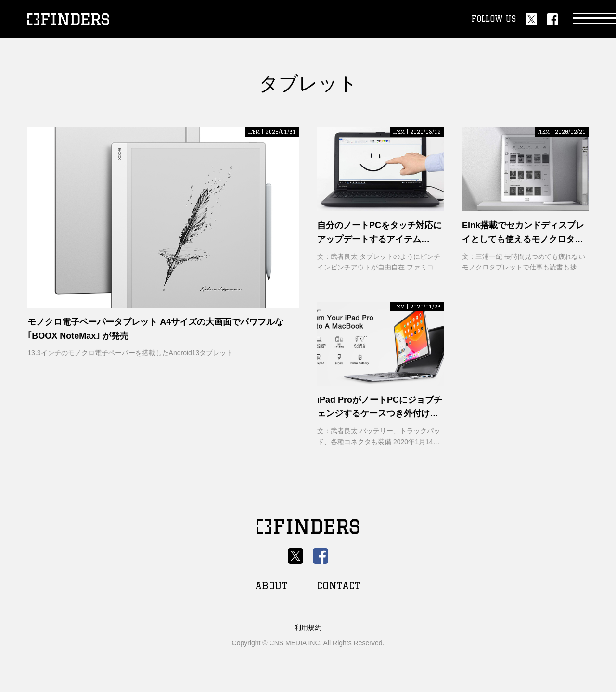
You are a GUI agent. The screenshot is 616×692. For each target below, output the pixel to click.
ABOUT (271, 585)
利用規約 (308, 628)
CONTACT (339, 585)
